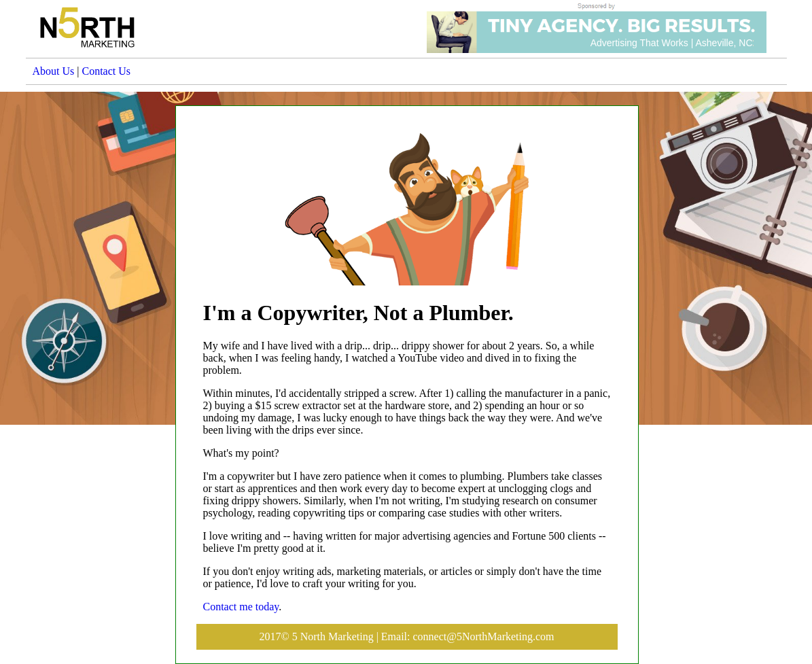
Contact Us (106, 71)
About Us (54, 71)
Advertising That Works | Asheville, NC (672, 43)
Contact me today (241, 607)
